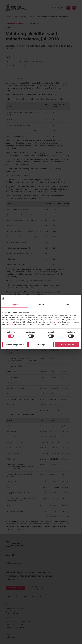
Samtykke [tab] (14, 305)
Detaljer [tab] (41, 305)
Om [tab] (68, 305)
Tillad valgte (41, 345)
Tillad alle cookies (67, 345)
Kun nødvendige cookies (15, 345)
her (54, 322)
